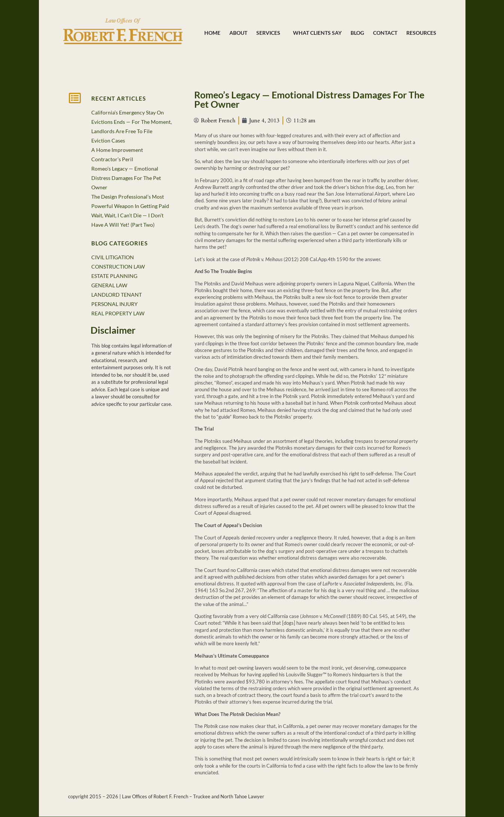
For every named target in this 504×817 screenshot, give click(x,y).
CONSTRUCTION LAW (118, 267)
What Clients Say (317, 33)
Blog (357, 33)
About (238, 33)
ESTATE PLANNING (114, 276)
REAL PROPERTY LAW (118, 313)
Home (212, 33)
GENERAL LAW (109, 285)
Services (270, 33)
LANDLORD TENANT (117, 295)
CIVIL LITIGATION (113, 257)
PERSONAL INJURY (114, 304)
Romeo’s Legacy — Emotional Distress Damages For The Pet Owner (126, 178)
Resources (421, 33)
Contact (385, 33)
